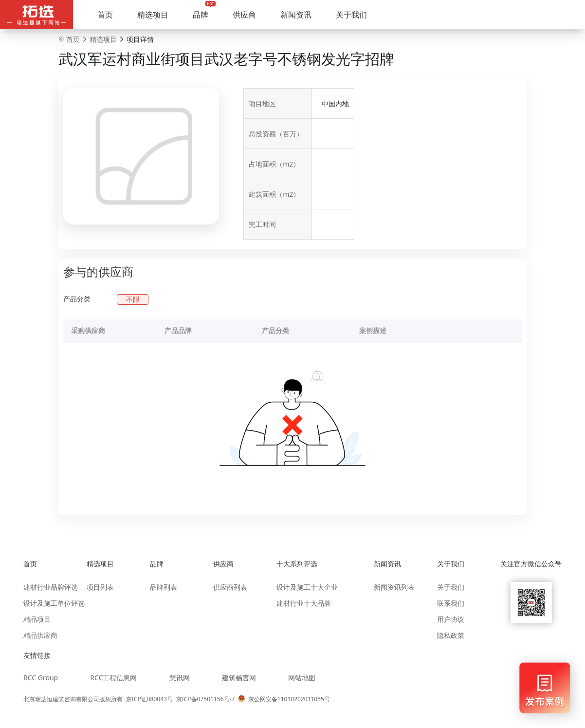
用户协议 (451, 619)
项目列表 (100, 587)
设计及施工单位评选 (54, 603)
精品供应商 (40, 635)
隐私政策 (451, 635)
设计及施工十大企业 (307, 587)
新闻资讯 (296, 15)
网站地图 (302, 678)
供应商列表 (230, 587)
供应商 (244, 15)
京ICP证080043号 (149, 699)
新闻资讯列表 (394, 587)
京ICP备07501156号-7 (206, 699)
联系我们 (451, 603)
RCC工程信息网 (113, 678)
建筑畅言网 (239, 678)
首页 (105, 15)
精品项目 (37, 619)
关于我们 (351, 15)
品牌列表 (164, 587)
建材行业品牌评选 (51, 587)
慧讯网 (180, 678)
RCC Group (41, 678)
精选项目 (153, 15)
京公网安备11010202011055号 (289, 699)
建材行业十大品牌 (304, 603)
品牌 (201, 15)
